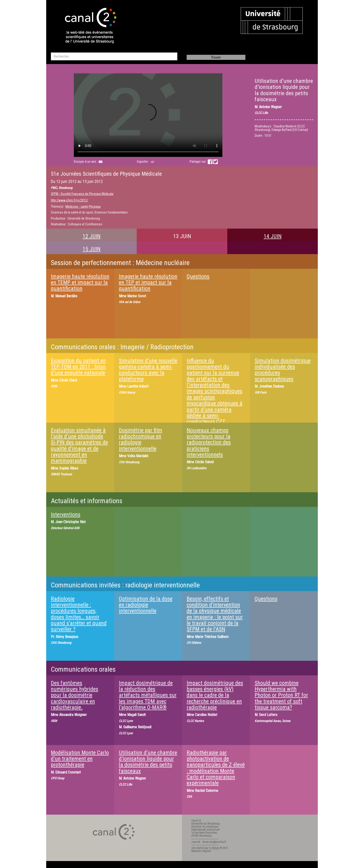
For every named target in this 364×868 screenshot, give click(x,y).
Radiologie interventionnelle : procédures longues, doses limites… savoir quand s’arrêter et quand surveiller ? (79, 614)
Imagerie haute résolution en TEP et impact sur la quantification (148, 283)
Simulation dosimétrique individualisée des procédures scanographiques (283, 370)
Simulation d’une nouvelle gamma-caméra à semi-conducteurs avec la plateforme (148, 370)
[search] (114, 56)
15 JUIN (92, 249)
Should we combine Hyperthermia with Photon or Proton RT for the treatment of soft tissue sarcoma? (281, 695)
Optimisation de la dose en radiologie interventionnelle (146, 605)
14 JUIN (273, 236)
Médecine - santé (77, 207)
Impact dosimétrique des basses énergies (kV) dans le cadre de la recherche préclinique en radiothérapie (215, 695)
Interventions (66, 515)
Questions (198, 276)
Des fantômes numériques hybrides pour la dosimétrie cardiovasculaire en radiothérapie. (75, 695)
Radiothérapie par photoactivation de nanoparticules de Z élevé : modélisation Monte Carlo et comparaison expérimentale (216, 768)
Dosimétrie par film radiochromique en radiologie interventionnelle (141, 439)
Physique (95, 207)
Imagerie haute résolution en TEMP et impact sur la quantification (80, 283)
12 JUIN (92, 236)
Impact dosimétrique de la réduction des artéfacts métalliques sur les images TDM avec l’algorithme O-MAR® (148, 695)
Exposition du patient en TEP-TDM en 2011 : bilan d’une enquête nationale (78, 367)
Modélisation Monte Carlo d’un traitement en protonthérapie (80, 759)
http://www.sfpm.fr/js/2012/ (69, 200)
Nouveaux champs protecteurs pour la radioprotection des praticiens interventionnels (209, 443)
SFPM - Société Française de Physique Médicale (82, 194)
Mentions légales (201, 851)
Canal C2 (196, 821)
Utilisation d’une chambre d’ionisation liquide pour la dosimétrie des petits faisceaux (148, 762)
